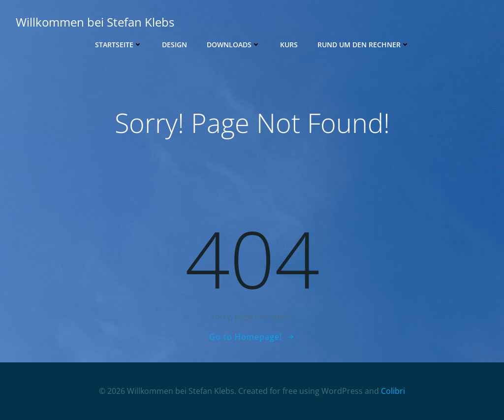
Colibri (393, 391)
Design (174, 45)
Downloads (234, 45)
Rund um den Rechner (363, 45)
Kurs (289, 45)
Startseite (119, 45)
